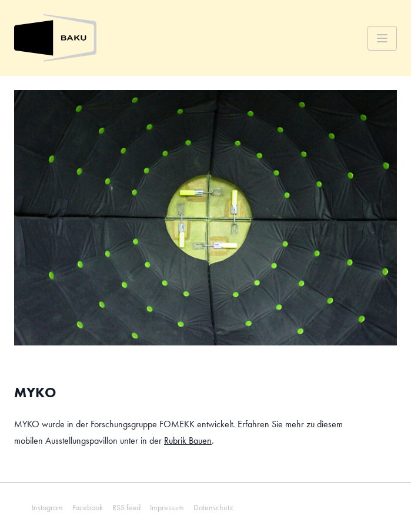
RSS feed (126, 507)
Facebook (88, 507)
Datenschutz (213, 507)
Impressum (167, 507)
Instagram (47, 507)
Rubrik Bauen (188, 440)
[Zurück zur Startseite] (55, 38)
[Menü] (382, 38)
